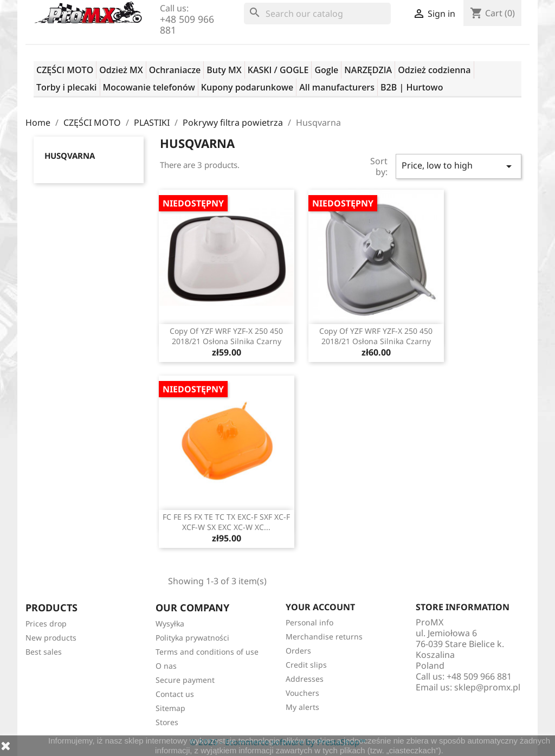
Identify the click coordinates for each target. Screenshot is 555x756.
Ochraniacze (175, 70)
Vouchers (302, 693)
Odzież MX (121, 70)
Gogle (326, 70)
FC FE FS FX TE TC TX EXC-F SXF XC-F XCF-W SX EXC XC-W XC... (226, 522)
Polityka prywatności (192, 638)
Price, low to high (459, 166)
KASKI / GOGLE (278, 70)
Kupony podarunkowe (247, 87)
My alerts (302, 707)
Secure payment (185, 680)
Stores (167, 722)
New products (51, 638)
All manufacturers (337, 87)
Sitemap (170, 708)
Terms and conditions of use (207, 652)
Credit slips (306, 665)
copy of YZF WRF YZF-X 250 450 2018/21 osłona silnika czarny (226, 336)
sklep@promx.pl (487, 687)
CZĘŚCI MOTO (65, 70)
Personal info (309, 622)
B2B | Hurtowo (412, 87)
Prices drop (46, 623)
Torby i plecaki (67, 87)
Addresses (305, 679)
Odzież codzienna (434, 70)
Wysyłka (170, 623)
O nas (166, 666)
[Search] (317, 14)
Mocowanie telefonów (149, 87)
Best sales (44, 652)
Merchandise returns (324, 637)
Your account (320, 607)
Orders (298, 651)
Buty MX (224, 70)
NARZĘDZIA (368, 70)
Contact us (175, 694)
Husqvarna (70, 156)
